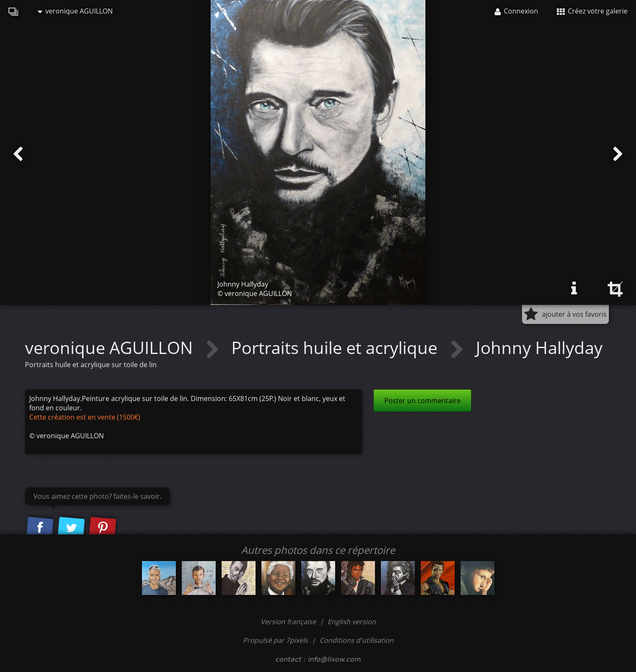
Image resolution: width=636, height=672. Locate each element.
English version (352, 622)
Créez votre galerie (592, 11)
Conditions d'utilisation (357, 640)
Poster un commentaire (422, 401)
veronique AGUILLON (75, 11)
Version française (289, 622)
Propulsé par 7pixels (275, 640)
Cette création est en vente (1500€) (85, 417)
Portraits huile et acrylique (336, 347)
